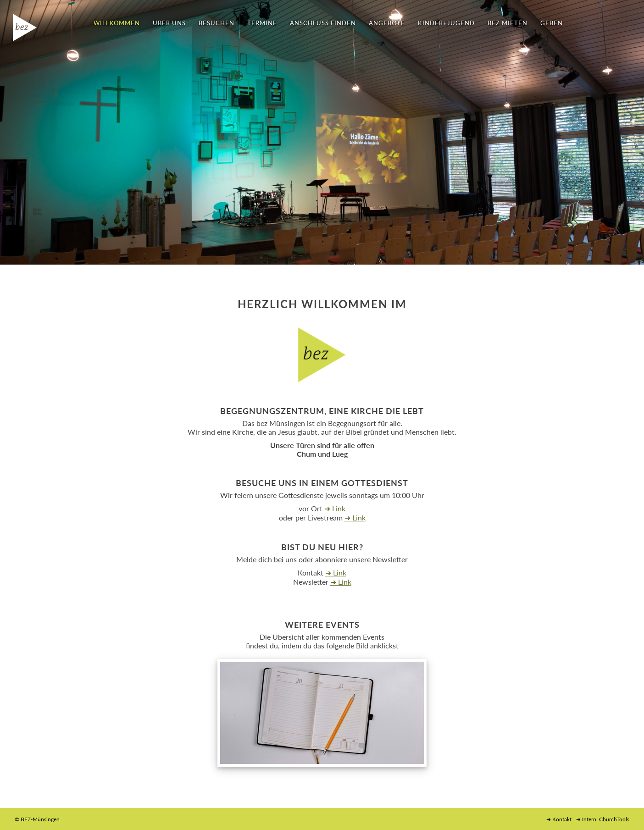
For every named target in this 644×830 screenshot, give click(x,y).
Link (339, 508)
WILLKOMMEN (117, 23)
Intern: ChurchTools (606, 819)
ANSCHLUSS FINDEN (323, 23)
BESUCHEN (217, 23)
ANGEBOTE (387, 23)
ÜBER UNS (169, 23)
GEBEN (552, 23)
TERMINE (262, 23)
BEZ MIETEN (508, 23)
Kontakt (562, 819)
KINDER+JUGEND (446, 23)
